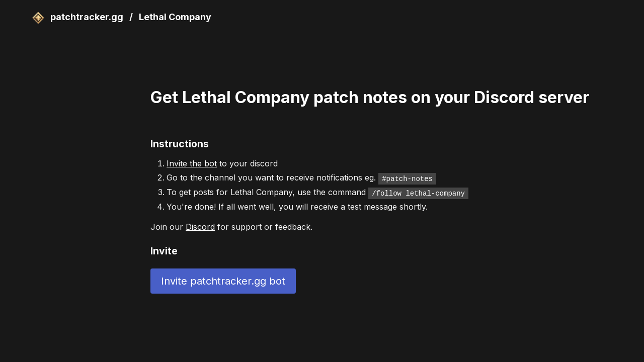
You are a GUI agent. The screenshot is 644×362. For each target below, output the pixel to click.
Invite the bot (192, 163)
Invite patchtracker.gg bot (223, 280)
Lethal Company (175, 17)
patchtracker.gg (79, 17)
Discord (200, 226)
